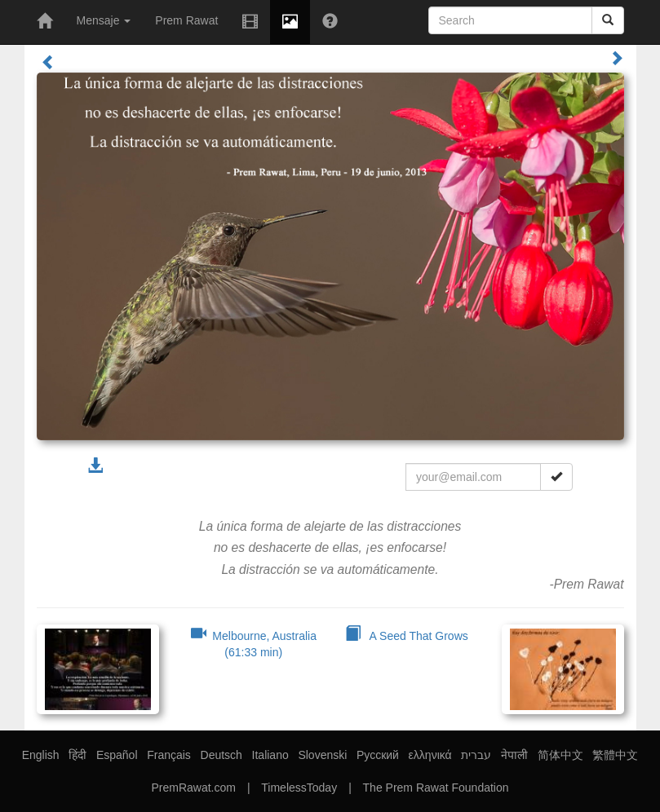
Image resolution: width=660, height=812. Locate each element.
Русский (378, 755)
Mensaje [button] (104, 20)
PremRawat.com (193, 788)
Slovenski (322, 755)
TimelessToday (299, 788)
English (41, 755)
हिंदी (78, 755)
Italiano (270, 755)
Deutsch (221, 755)
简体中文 (560, 755)
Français (169, 755)
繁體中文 (615, 755)
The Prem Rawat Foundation (436, 788)
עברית (476, 755)
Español (117, 755)
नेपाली (514, 755)
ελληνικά (430, 755)
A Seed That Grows (407, 636)
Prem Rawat (186, 20)
